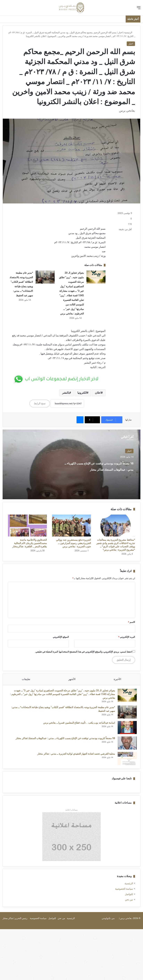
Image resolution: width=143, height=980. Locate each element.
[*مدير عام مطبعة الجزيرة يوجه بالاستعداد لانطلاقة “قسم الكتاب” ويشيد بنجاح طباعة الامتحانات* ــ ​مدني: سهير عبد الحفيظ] (45, 277)
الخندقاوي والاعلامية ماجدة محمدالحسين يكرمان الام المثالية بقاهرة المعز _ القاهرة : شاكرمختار (30, 543)
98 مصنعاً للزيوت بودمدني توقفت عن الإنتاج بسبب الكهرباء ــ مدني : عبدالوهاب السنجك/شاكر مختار (97, 469)
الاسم (132, 622)
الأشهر (72, 679)
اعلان (98, 393)
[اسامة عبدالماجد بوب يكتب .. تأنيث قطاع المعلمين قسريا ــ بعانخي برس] (125, 729)
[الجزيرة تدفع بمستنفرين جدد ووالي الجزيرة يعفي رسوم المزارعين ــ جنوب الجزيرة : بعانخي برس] (71, 526)
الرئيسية (130, 32)
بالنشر (66, 393)
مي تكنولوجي (108, 922)
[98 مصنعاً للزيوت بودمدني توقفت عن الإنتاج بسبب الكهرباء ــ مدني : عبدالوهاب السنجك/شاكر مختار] (125, 745)
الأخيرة (117, 679)
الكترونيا (82, 393)
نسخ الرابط (40, 403)
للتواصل (129, 898)
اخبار (120, 32)
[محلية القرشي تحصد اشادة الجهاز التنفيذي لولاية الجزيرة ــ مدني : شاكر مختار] (125, 760)
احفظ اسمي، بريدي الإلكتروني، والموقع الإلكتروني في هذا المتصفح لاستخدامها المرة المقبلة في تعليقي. (84, 652)
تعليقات (26, 679)
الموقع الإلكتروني (61, 637)
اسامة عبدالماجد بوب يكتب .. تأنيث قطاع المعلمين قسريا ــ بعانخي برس (77, 724)
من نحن (129, 903)
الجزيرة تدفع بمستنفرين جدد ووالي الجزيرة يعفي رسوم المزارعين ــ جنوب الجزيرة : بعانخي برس (73, 543)
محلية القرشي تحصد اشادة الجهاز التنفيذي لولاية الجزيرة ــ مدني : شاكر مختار (74, 755)
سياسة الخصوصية (124, 892)
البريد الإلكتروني (127, 637)
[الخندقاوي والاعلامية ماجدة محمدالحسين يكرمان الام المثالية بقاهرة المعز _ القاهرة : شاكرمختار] (27, 526)
